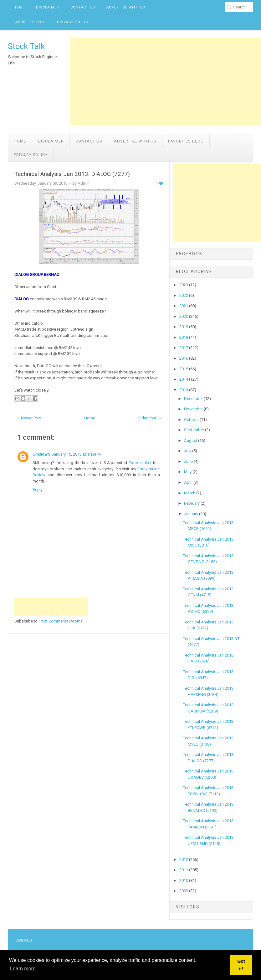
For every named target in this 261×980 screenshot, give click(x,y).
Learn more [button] (23, 969)
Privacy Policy (73, 22)
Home (19, 7)
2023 (184, 285)
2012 (184, 860)
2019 (184, 327)
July (188, 451)
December (194, 399)
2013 (184, 390)
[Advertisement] (165, 81)
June (189, 461)
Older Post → (150, 418)
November (194, 409)
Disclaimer (48, 7)
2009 (184, 891)
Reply (38, 490)
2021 (184, 306)
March (190, 493)
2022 (184, 295)
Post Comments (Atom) (61, 621)
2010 (184, 880)
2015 (184, 369)
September (194, 430)
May (188, 472)
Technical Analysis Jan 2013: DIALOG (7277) (72, 174)
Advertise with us (126, 7)
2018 (184, 337)
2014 (184, 379)
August (191, 440)
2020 (184, 316)
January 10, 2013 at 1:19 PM (76, 454)
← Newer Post (29, 418)
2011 (184, 870)
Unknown (41, 454)
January (192, 514)
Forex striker (140, 463)
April (189, 482)
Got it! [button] (241, 965)
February (192, 503)
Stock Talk (26, 46)
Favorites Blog (30, 22)
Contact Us (83, 7)
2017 (184, 348)
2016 (184, 358)
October (192, 420)
